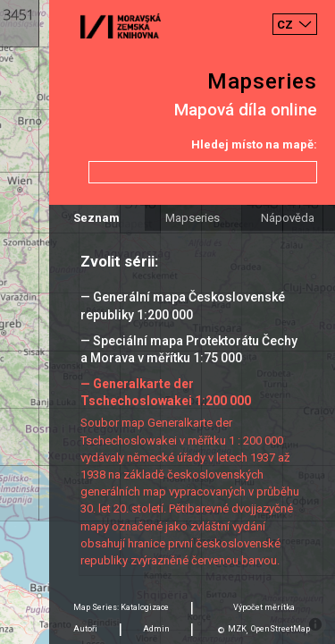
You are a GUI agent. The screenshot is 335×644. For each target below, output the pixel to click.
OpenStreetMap (281, 629)
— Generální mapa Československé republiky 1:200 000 (183, 305)
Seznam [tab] (96, 218)
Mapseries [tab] (193, 218)
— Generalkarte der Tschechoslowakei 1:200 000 (166, 392)
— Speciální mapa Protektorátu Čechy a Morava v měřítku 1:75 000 (189, 349)
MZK (237, 629)
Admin (156, 629)
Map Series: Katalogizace (121, 607)
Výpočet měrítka (264, 607)
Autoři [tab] (85, 629)
